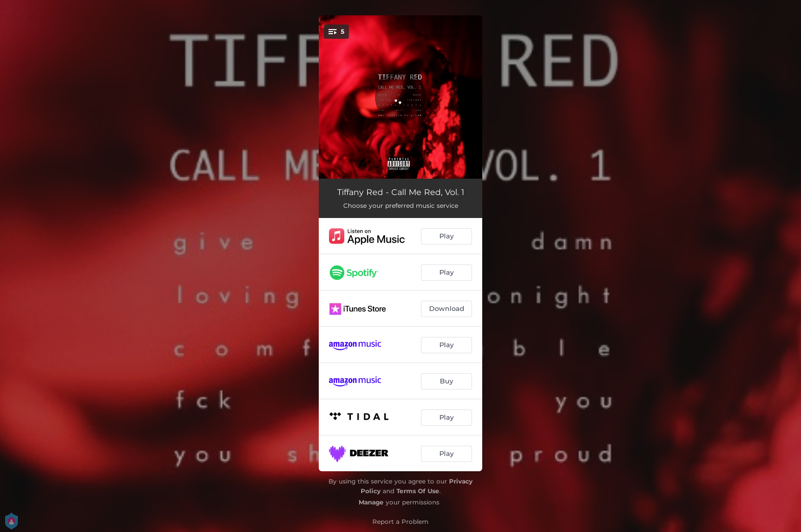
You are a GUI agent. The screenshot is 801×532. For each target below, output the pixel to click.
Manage (371, 502)
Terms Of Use (418, 491)
